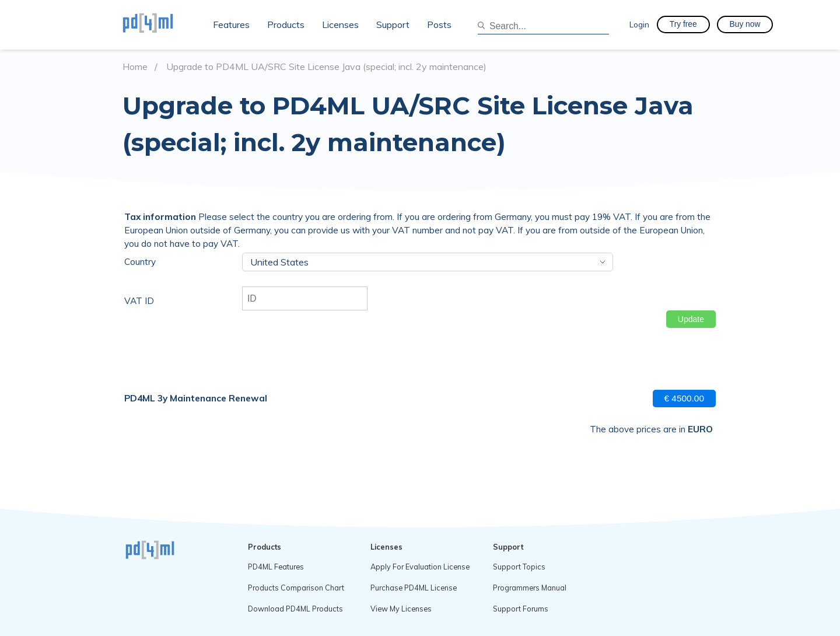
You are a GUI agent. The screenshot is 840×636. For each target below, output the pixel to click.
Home (135, 67)
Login (639, 24)
